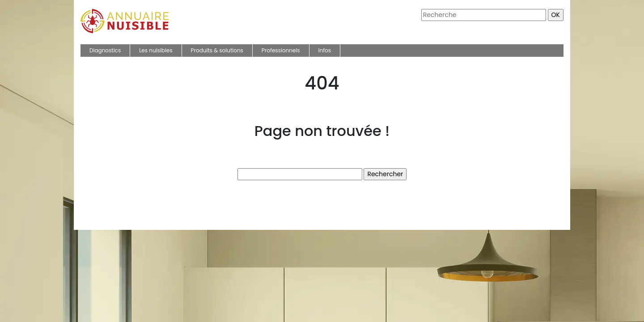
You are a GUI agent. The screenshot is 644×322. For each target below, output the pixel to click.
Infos (325, 50)
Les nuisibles (156, 50)
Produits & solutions (217, 50)
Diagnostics (105, 50)
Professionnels (281, 50)
